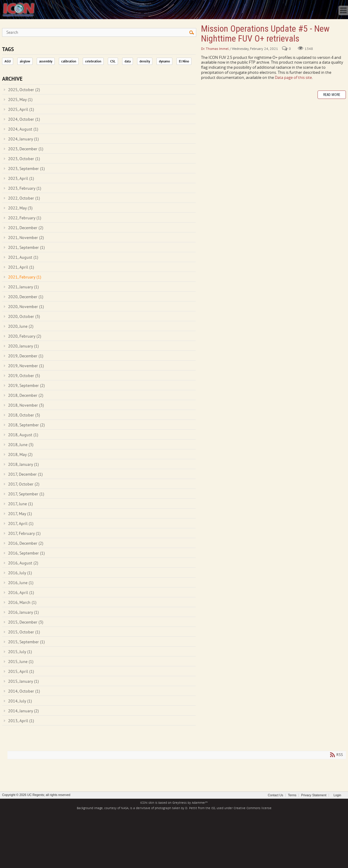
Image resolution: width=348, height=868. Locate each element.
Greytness (180, 803)
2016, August (23, 563)
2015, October (24, 632)
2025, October (24, 90)
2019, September (26, 385)
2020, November (26, 307)
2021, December (26, 228)
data (128, 61)
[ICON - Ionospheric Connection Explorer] (19, 9)
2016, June (21, 583)
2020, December (26, 297)
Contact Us (276, 795)
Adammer (199, 803)
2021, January (23, 287)
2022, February (25, 218)
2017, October (24, 484)
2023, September (26, 169)
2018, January (23, 464)
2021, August (23, 257)
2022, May (20, 208)
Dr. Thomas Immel (215, 49)
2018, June (21, 445)
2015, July (20, 652)
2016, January (23, 612)
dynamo (164, 61)
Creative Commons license (253, 808)
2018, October (24, 415)
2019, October (24, 376)
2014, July (20, 701)
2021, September (26, 247)
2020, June (21, 326)
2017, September (26, 494)
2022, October (24, 198)
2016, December (26, 543)
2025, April (21, 109)
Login (337, 795)
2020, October (24, 316)
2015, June (21, 662)
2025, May (20, 99)
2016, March (22, 602)
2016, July (20, 573)
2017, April (21, 523)
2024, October (24, 119)
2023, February (25, 188)
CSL (113, 61)
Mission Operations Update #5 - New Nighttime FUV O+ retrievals (265, 33)
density (145, 61)
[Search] (99, 32)
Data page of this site (293, 77)
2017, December (25, 474)
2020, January (23, 346)
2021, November (26, 238)
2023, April (21, 178)
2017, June (20, 504)
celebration (93, 61)
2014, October (24, 691)
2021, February (25, 277)
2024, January (23, 139)
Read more (332, 95)
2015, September (26, 642)
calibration (69, 61)
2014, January (23, 711)
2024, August (23, 129)
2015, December (26, 622)
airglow (25, 61)
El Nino (184, 61)
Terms (292, 795)
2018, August (23, 435)
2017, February (24, 533)
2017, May (20, 514)
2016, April (21, 593)
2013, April (21, 721)
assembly (46, 61)
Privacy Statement (314, 795)
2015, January (23, 681)
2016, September (26, 553)
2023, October (24, 159)
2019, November (26, 366)
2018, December (26, 395)
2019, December (26, 356)
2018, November (26, 405)
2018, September (26, 425)
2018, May (20, 454)
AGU (8, 61)
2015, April (21, 671)
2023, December (26, 149)
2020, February (25, 336)
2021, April (21, 267)
